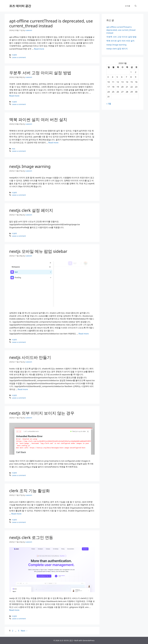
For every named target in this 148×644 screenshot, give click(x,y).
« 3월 (109, 104)
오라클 (127, 6)
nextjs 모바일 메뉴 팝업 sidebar (38, 251)
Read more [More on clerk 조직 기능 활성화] (16, 514)
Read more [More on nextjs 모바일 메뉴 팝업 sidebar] (84, 334)
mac (14, 149)
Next (24, 631)
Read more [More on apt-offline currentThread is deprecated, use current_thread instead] (39, 49)
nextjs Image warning (30, 166)
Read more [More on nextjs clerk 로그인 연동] (14, 610)
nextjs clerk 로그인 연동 (31, 537)
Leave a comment (19, 57)
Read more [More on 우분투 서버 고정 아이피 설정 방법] (14, 96)
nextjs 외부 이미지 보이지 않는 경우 (42, 413)
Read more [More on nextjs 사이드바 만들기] (23, 389)
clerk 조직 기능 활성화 (30, 491)
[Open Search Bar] (136, 6)
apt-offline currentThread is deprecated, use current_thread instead (51, 23)
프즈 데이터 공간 (20, 6)
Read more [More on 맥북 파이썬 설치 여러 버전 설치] (53, 142)
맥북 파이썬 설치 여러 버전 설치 (38, 119)
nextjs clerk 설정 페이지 (31, 210)
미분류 (14, 55)
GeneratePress (89, 640)
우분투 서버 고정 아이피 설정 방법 (40, 73)
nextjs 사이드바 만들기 (30, 357)
